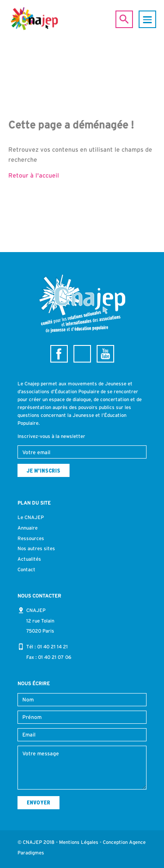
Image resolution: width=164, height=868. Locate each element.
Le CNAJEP (31, 517)
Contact (26, 569)
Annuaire (28, 528)
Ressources (31, 538)
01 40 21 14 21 (52, 647)
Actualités (29, 559)
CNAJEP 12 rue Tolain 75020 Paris (40, 621)
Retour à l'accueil (34, 175)
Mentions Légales (79, 842)
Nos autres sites (36, 548)
